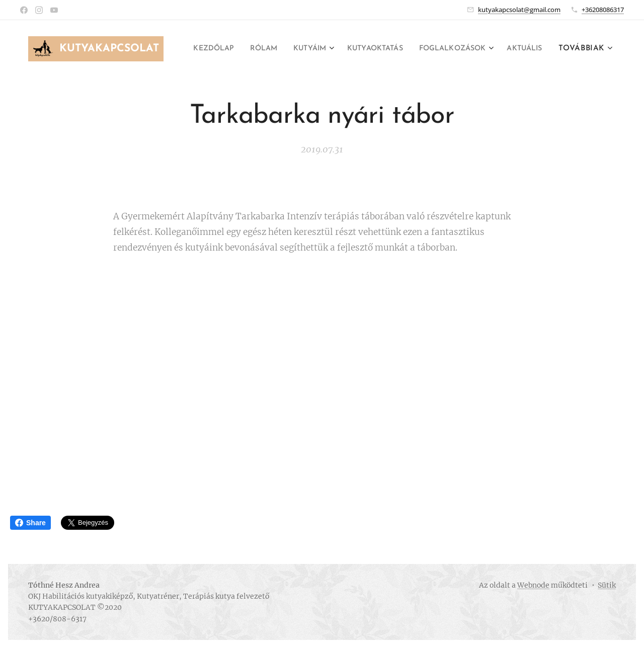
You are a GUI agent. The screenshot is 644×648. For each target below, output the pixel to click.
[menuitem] (242, 49)
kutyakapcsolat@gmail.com (519, 10)
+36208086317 (603, 10)
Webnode (533, 585)
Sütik (607, 585)
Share (30, 523)
